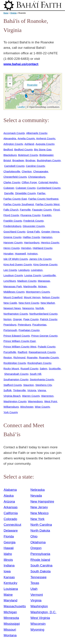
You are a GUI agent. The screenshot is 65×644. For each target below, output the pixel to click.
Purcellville (10, 352)
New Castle (10, 303)
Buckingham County (49, 160)
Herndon (26, 248)
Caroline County (35, 166)
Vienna (42, 390)
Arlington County (13, 144)
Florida (9, 536)
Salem (44, 369)
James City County (40, 259)
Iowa (7, 571)
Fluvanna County (30, 215)
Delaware (11, 531)
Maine (8, 595)
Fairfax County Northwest (43, 199)
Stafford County (13, 385)
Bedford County (23, 149)
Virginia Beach (12, 396)
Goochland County (14, 232)
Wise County (42, 407)
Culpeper (9, 188)
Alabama (10, 490)
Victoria (32, 390)
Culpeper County (25, 188)
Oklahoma (38, 542)
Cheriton (27, 171)
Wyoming (37, 630)
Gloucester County (34, 226)
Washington (39, 606)
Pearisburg (10, 325)
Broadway (18, 160)
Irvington (32, 254)
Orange (17, 319)
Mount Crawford (13, 297)
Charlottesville (12, 171)
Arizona (9, 501)
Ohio (34, 536)
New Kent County (29, 303)
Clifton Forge (29, 182)
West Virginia (40, 618)
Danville (9, 193)
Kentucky (10, 583)
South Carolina (42, 565)
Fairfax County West (47, 204)
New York (38, 519)
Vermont (37, 595)
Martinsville (30, 286)
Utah (34, 589)
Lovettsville (49, 275)
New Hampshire (42, 501)
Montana (10, 635)
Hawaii (9, 548)
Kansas (9, 577)
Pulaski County (47, 347)
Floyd (57, 210)
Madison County (27, 281)
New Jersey (39, 507)
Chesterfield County (15, 177)
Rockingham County (39, 363)
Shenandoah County (16, 374)
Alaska (9, 496)
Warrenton (47, 396)
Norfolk (40, 308)
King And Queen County (18, 264)
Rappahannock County (42, 352)
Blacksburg (10, 155)
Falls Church (11, 210)
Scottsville (55, 369)
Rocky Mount (11, 369)
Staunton (29, 385)
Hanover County (13, 242)
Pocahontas (39, 325)
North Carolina (41, 525)
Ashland (29, 144)
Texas (35, 583)
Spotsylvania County (42, 379)
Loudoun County (13, 275)
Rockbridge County (15, 363)
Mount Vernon (32, 297)
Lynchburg (10, 281)
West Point (51, 401)
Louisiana (11, 589)
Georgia (10, 542)
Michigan (10, 612)
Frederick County (33, 221)
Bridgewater (46, 155)
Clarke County (12, 182)
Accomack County (14, 133)
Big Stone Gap (43, 149)
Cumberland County (49, 188)
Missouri (10, 630)
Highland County (42, 248)
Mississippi (12, 624)
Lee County (10, 270)
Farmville (25, 210)
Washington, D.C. (44, 612)
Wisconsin (38, 624)
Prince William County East (19, 341)
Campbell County (14, 166)
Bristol (7, 160)
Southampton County (16, 379)
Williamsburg (11, 407)
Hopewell (20, 254)
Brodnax (30, 160)
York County (11, 412)
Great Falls (33, 232)
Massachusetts (15, 606)
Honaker (8, 254)
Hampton (47, 237)
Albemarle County (37, 133)
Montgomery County (38, 292)
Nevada (36, 496)
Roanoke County (49, 357)
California (11, 513)
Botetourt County (28, 155)
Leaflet (21, 107)
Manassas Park (13, 286)
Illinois (8, 560)
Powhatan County (29, 330)
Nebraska (38, 490)
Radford (22, 352)
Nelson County (51, 297)
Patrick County (49, 319)
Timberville (19, 390)
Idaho (8, 554)
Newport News (12, 308)
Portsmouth (10, 330)
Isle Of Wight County (16, 259)
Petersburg (24, 325)
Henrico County (50, 242)
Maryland (10, 600)
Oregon (36, 548)
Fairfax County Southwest (19, 204)
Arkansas (11, 507)
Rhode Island (40, 560)
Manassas (44, 281)
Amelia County (26, 138)
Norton (7, 319)
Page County (31, 319)
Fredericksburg (12, 226)
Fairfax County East (15, 199)
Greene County (12, 237)
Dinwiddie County (25, 193)
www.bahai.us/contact (21, 64)
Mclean (42, 286)
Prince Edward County (17, 336)
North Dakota (40, 531)
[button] (33, 91)
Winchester (27, 407)
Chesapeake (41, 171)
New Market (48, 303)
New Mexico (40, 513)
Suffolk (8, 390)
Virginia (13, 13)
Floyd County (11, 215)
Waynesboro (35, 401)
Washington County (15, 401)
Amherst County (45, 138)
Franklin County (13, 221)
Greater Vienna (50, 232)
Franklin (47, 215)
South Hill (36, 374)
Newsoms (28, 308)
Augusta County (45, 144)
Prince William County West (20, 347)
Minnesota (11, 618)
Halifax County (31, 237)
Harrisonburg (32, 242)
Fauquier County (42, 210)
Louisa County (33, 275)
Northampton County (16, 314)
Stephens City (44, 385)
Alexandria (10, 138)
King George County (45, 264)
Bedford (8, 149)
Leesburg (24, 270)
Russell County (29, 369)
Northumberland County (43, 314)
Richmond (19, 357)
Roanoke (32, 85)
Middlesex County (14, 292)
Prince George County (44, 336)
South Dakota (41, 571)
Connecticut (12, 525)
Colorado (10, 519)
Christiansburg (37, 177)
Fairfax (41, 193)
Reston (8, 357)
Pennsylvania (40, 554)
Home (6, 13)
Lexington (37, 270)
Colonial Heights (48, 182)
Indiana (9, 565)
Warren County (31, 396)
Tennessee (39, 577)
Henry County (12, 248)
